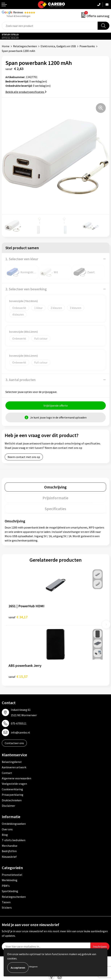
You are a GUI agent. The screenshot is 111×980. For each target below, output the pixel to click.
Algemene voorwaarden (16, 778)
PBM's (6, 886)
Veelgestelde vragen (14, 784)
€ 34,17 (18, 617)
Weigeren (33, 967)
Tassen (6, 902)
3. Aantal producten (21, 380)
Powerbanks (87, 46)
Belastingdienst (12, 762)
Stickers (7, 908)
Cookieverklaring (12, 789)
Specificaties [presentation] (55, 509)
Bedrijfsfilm (9, 851)
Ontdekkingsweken (14, 824)
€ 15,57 (18, 676)
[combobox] (50, 26)
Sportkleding (10, 891)
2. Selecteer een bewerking (26, 289)
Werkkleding (10, 880)
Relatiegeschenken (25, 46)
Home (6, 46)
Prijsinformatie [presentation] (55, 498)
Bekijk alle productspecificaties (26, 92)
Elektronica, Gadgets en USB (58, 46)
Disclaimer (8, 806)
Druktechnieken (12, 800)
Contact (7, 773)
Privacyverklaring (13, 795)
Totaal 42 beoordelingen (18, 16)
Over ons (7, 829)
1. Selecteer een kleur (22, 259)
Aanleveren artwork (14, 767)
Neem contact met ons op (24, 457)
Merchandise (10, 846)
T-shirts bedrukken (14, 840)
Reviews (18, 12)
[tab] (55, 487)
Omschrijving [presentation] (55, 487)
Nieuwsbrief (9, 857)
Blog (5, 835)
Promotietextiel (12, 875)
